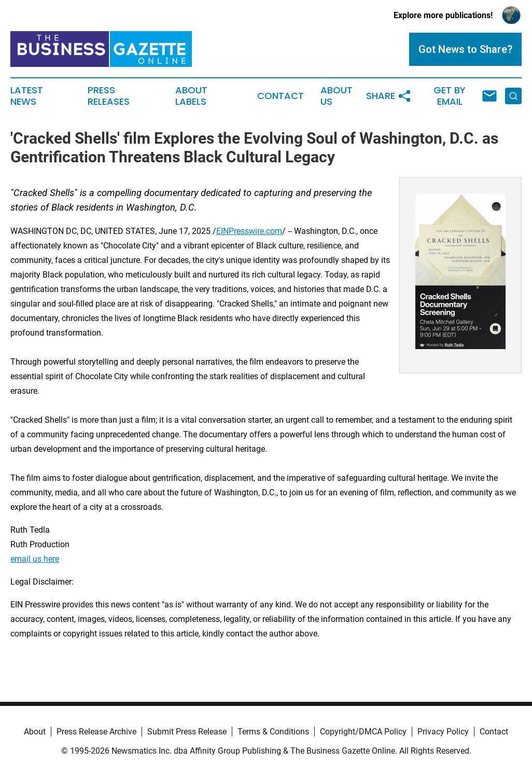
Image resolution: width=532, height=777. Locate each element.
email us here (35, 559)
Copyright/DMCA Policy (363, 732)
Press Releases (109, 96)
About (35, 732)
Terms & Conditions (273, 732)
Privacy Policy (443, 732)
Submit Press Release (187, 732)
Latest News (27, 96)
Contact (281, 96)
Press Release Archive (96, 732)
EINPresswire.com (249, 231)
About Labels (191, 96)
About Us (337, 96)
